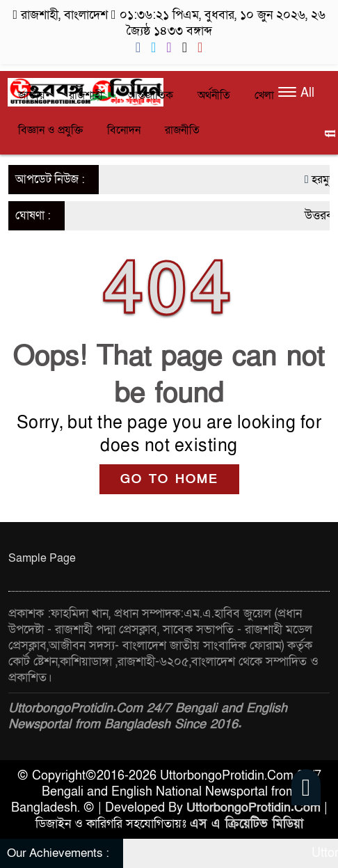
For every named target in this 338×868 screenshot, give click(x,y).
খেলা (264, 95)
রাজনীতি (182, 130)
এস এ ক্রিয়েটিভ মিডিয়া (247, 824)
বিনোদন (124, 130)
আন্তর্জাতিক (150, 95)
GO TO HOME (169, 479)
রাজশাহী (86, 95)
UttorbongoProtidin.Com (254, 808)
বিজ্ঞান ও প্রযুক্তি (50, 130)
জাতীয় (31, 95)
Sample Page (42, 558)
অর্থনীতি (214, 95)
